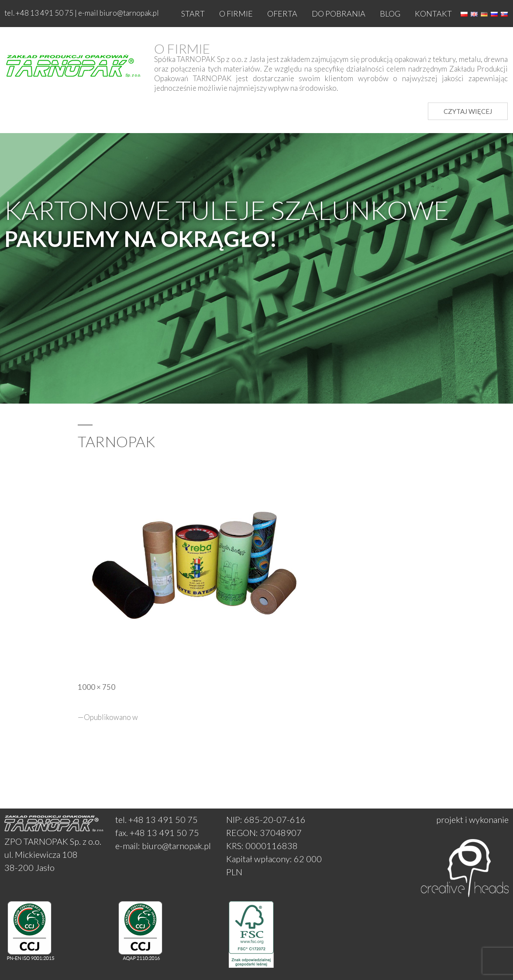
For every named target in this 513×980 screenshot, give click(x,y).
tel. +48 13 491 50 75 (157, 819)
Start (193, 14)
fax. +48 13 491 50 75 (157, 833)
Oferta (282, 14)
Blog (390, 14)
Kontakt (433, 14)
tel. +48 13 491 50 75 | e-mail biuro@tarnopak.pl (82, 13)
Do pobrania (339, 14)
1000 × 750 (96, 687)
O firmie (236, 14)
